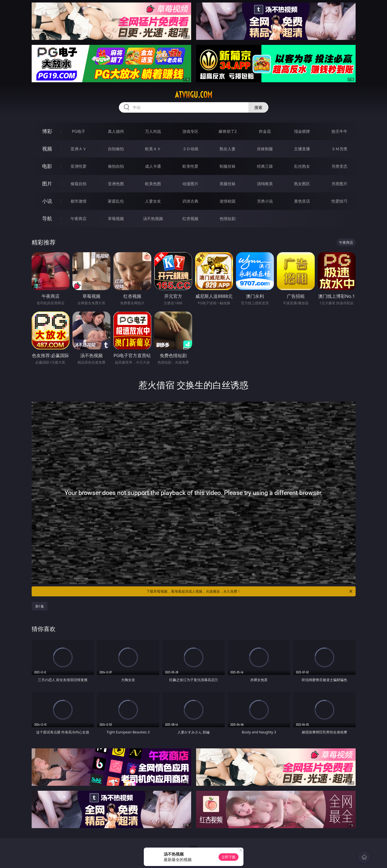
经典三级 (265, 166)
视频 (47, 149)
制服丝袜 (228, 166)
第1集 (40, 606)
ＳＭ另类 (339, 149)
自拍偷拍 (116, 149)
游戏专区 (190, 131)
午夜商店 (78, 219)
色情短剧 (228, 219)
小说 (47, 201)
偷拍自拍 (116, 166)
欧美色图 (153, 184)
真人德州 (116, 131)
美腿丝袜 (228, 184)
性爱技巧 (339, 201)
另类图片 (339, 184)
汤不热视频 (153, 219)
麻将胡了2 (228, 131)
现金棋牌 (302, 131)
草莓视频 (116, 219)
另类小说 (265, 201)
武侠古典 (190, 201)
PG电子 (79, 131)
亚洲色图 (116, 184)
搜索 (258, 107)
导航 (47, 218)
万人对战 (153, 131)
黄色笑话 (302, 201)
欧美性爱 (190, 166)
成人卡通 (153, 166)
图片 (47, 184)
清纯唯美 (265, 184)
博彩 (47, 131)
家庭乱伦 (116, 201)
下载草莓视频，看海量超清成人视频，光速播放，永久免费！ (250, 591)
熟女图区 (302, 184)
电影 (47, 166)
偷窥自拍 (78, 184)
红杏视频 (190, 219)
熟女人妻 (228, 149)
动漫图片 (190, 184)
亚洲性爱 (78, 166)
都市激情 (78, 201)
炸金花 (265, 131)
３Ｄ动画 (190, 149)
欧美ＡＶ (153, 149)
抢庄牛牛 (339, 131)
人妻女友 (153, 201)
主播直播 (302, 149)
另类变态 (339, 166)
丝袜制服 (265, 149)
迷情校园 (228, 201)
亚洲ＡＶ (78, 149)
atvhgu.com (194, 95)
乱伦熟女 (302, 166)
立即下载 (229, 857)
